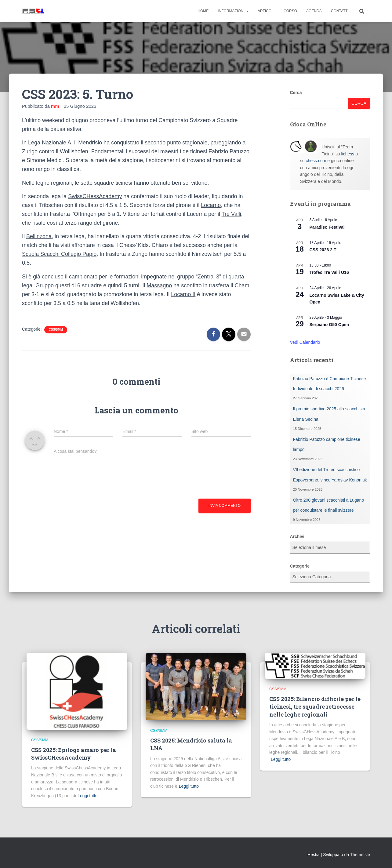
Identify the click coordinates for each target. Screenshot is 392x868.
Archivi (297, 536)
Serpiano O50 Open (329, 325)
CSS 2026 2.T (323, 250)
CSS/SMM (56, 330)
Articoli (266, 11)
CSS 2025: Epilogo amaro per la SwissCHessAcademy (74, 754)
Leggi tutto (87, 796)
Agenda (314, 11)
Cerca (296, 93)
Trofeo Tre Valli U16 (329, 272)
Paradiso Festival (327, 227)
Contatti (340, 11)
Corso (290, 11)
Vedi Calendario (305, 342)
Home (203, 11)
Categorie (300, 566)
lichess (348, 154)
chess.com (316, 161)
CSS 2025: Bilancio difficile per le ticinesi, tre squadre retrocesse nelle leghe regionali (315, 706)
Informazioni (233, 11)
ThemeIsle (360, 855)
